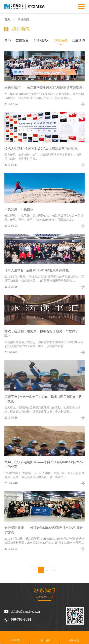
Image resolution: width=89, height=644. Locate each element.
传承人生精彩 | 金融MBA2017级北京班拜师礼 (37, 270)
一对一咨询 (44, 640)
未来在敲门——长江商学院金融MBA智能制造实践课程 (43, 88)
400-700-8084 (21, 619)
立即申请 (15, 640)
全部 (8, 40)
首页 (7, 19)
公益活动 (78, 40)
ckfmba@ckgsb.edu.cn (25, 612)
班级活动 (61, 40)
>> (55, 570)
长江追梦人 (41, 40)
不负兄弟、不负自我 (19, 209)
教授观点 (22, 40)
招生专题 (74, 640)
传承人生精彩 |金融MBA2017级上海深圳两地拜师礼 (41, 149)
